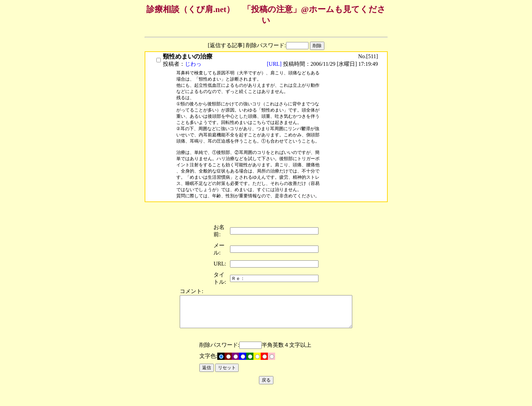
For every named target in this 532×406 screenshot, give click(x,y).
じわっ (193, 64)
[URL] (275, 64)
